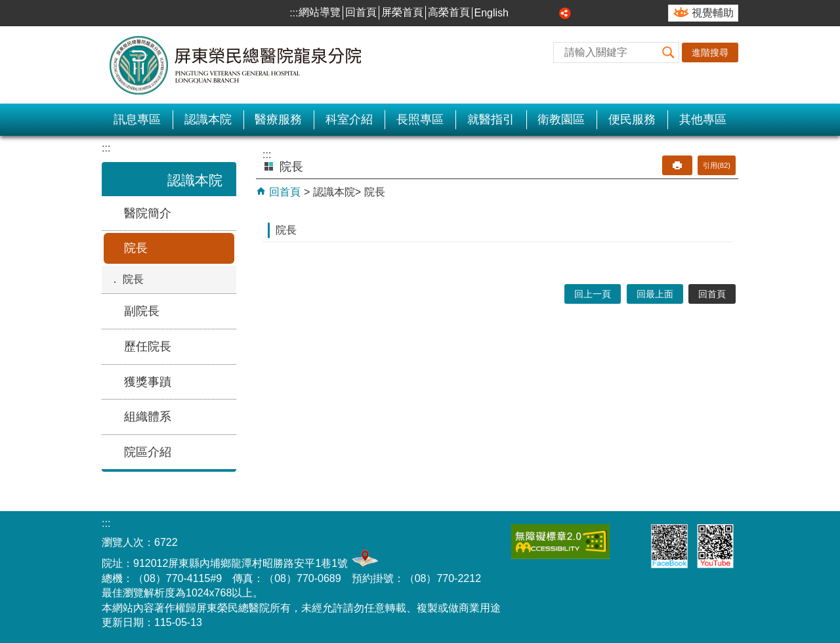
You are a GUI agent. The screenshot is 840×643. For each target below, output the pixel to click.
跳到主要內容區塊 (7, 7)
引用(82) (717, 165)
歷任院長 (148, 346)
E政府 (628, 539)
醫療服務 (278, 119)
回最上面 (655, 294)
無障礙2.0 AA (560, 542)
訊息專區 (137, 119)
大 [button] (551, 13)
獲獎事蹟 (148, 382)
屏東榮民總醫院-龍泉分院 (236, 65)
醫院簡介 (148, 213)
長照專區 (420, 119)
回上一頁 (593, 294)
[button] (669, 52)
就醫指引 (491, 119)
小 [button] (521, 13)
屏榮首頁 (402, 12)
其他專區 (703, 119)
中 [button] (536, 13)
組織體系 (148, 417)
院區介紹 (148, 452)
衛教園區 (561, 119)
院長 (136, 248)
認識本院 (208, 119)
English (492, 13)
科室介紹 (349, 119)
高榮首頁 (449, 12)
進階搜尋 (710, 52)
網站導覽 (320, 12)
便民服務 (632, 119)
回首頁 (361, 12)
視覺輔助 (713, 13)
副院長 (142, 311)
